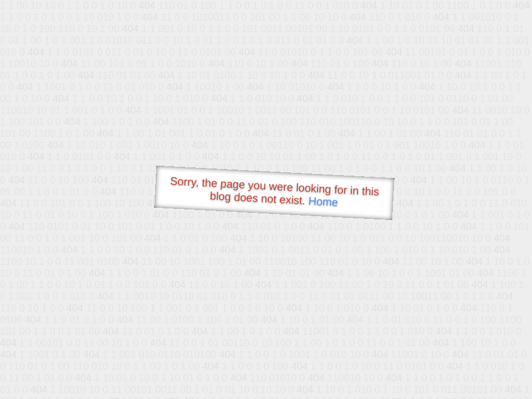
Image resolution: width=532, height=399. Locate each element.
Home (323, 201)
